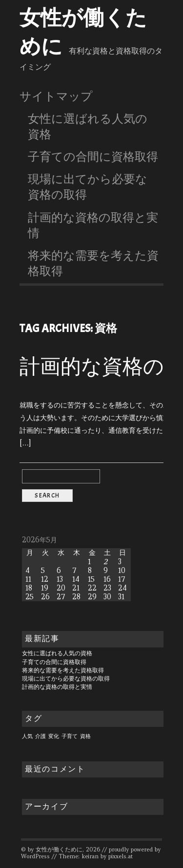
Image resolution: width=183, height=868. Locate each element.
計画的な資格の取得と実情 (93, 225)
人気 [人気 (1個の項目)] (27, 736)
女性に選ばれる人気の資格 (88, 127)
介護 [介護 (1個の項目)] (41, 736)
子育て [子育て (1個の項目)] (70, 736)
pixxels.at (121, 856)
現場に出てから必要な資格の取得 (88, 187)
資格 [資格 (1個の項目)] (85, 736)
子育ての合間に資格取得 (93, 157)
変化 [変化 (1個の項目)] (54, 736)
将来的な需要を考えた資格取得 (93, 263)
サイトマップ (56, 96)
